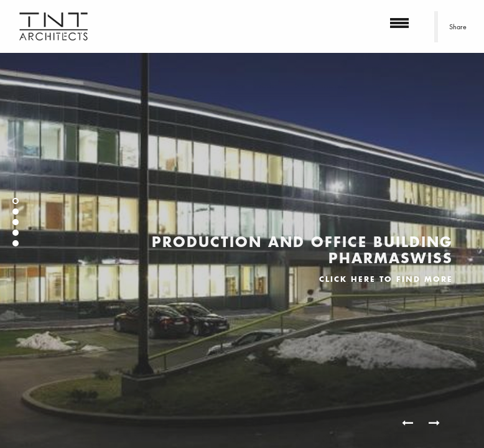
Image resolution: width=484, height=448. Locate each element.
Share (458, 27)
